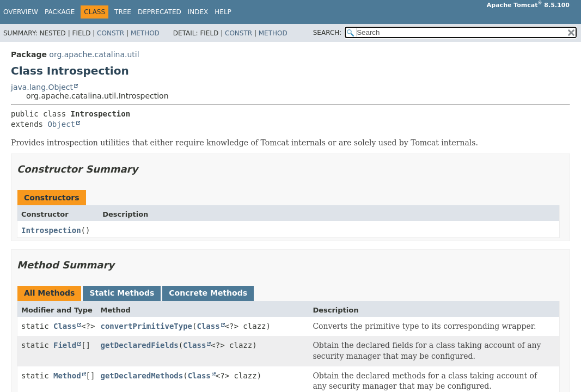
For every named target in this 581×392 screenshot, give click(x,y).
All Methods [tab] (49, 293)
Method (145, 33)
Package (60, 12)
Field (65, 345)
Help (223, 12)
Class (65, 326)
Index (198, 12)
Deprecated (160, 12)
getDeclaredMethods (142, 376)
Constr (111, 33)
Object (61, 124)
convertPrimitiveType (146, 326)
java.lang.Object (42, 87)
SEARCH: (328, 33)
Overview (21, 12)
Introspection (51, 230)
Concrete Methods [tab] (208, 293)
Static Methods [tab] (122, 293)
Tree (123, 12)
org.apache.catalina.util (94, 54)
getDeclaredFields (139, 345)
